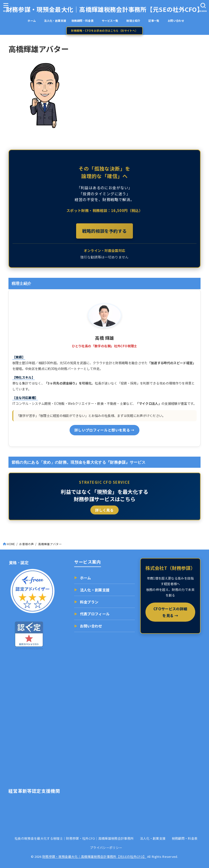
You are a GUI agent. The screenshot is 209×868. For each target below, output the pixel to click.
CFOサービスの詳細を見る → (170, 612)
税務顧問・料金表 (83, 21)
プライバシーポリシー (106, 848)
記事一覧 (157, 21)
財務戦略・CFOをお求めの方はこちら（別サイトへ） (104, 30)
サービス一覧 (113, 21)
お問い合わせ (176, 21)
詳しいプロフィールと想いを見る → (104, 430)
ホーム (34, 21)
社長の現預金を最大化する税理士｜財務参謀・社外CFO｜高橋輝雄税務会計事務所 (74, 838)
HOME (11, 544)
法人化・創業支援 (55, 21)
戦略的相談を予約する (104, 231)
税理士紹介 (133, 21)
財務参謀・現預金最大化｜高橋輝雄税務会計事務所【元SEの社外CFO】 (104, 9)
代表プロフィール (92, 614)
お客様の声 (26, 544)
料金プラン (86, 602)
